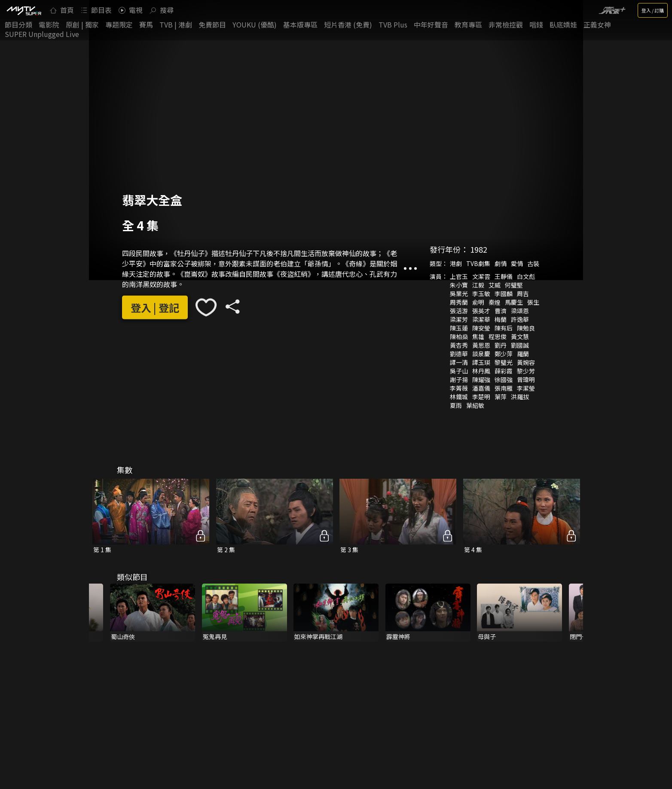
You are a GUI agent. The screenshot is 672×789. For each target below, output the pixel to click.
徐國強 (504, 379)
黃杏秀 (459, 345)
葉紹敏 (475, 405)
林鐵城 (459, 397)
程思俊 (498, 336)
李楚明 (481, 397)
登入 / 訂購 (653, 10)
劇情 (501, 263)
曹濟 (501, 311)
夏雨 (456, 405)
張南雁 (504, 388)
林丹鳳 (481, 371)
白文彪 (526, 276)
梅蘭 (501, 319)
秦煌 (495, 302)
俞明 (478, 302)
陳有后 (504, 328)
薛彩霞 (504, 371)
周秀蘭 (459, 302)
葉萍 (501, 397)
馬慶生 (514, 302)
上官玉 (459, 276)
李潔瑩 (526, 388)
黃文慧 (520, 336)
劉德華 (459, 354)
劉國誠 (520, 345)
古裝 (533, 263)
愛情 (517, 263)
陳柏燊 (459, 336)
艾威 (495, 285)
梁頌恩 (520, 311)
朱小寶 (459, 285)
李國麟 (504, 294)
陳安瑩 (481, 328)
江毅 (478, 285)
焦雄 (478, 336)
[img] (24, 10)
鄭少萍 (504, 354)
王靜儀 (504, 276)
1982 (479, 249)
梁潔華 (481, 319)
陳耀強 (481, 379)
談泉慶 (481, 354)
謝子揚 (459, 379)
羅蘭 (523, 354)
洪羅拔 (520, 397)
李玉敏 (481, 294)
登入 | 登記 (155, 307)
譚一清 (459, 362)
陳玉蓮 (459, 328)
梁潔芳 (459, 319)
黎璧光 (504, 362)
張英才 (481, 311)
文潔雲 (481, 276)
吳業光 (459, 294)
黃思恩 (481, 345)
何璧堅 (514, 285)
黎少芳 (526, 371)
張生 (533, 302)
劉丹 (501, 345)
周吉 (523, 294)
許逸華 (520, 319)
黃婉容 (526, 362)
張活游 (459, 311)
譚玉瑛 (481, 362)
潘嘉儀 (481, 388)
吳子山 (459, 371)
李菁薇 (459, 388)
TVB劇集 (478, 263)
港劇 (456, 263)
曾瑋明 (526, 379)
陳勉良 (526, 328)
